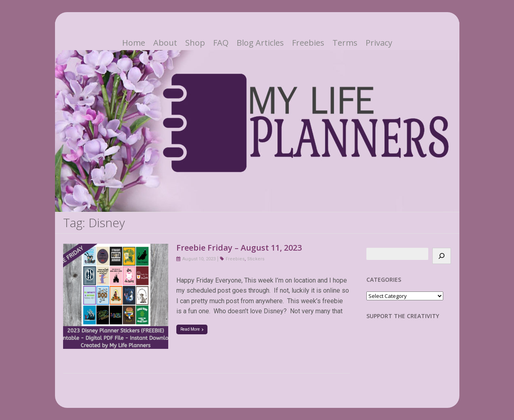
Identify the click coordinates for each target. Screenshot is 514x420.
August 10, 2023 (199, 259)
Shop (195, 43)
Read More (192, 329)
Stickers (256, 259)
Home (134, 43)
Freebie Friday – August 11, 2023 (239, 248)
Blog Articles (260, 43)
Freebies (308, 43)
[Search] (442, 256)
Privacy (379, 43)
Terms (345, 43)
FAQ (221, 43)
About (165, 43)
